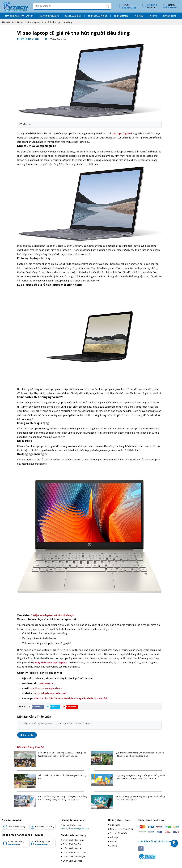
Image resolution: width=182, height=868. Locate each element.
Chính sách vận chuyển (74, 856)
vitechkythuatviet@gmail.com (46, 688)
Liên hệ (114, 845)
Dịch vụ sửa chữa (119, 833)
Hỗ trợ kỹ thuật (45, 842)
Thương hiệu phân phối (121, 828)
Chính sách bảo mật (72, 860)
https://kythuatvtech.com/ (50, 693)
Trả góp (114, 837)
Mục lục (26, 124)
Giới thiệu (115, 824)
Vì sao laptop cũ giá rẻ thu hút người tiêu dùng (50, 22)
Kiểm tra (173, 6)
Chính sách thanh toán (74, 852)
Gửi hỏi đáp (27, 734)
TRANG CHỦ (8, 22)
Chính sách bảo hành (73, 848)
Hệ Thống (44, 826)
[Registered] (147, 856)
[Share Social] (35, 706)
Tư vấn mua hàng (17, 842)
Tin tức (20, 22)
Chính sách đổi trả (72, 844)
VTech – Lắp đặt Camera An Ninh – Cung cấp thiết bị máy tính (71, 698)
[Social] (141, 848)
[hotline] (126, 6)
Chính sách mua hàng (73, 839)
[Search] (107, 6)
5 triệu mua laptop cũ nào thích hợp (52, 615)
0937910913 (46, 683)
